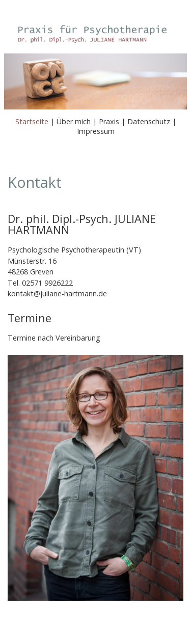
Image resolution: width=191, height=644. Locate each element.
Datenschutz (149, 121)
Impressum (96, 131)
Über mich (74, 121)
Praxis (109, 121)
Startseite (32, 121)
